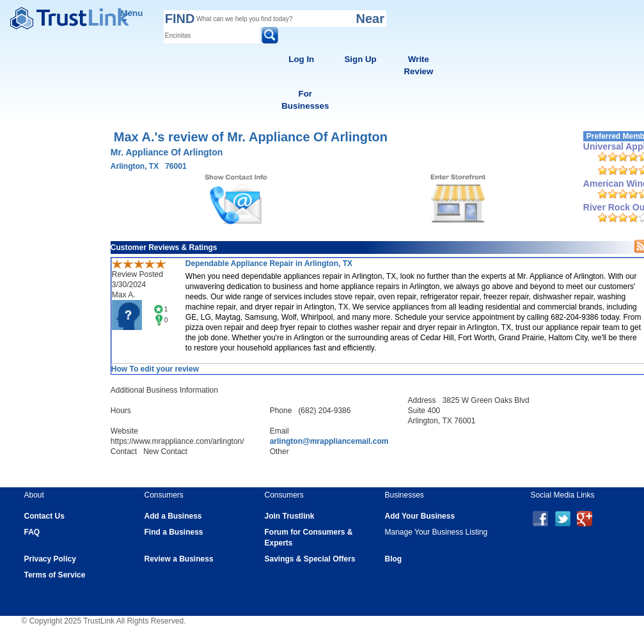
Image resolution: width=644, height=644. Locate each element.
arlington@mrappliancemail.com (329, 441)
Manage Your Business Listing (436, 532)
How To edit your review (155, 369)
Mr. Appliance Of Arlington (167, 152)
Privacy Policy (50, 559)
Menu (132, 15)
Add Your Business (420, 516)
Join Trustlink (290, 516)
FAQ (32, 532)
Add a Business (173, 516)
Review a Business (179, 559)
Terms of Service (55, 575)
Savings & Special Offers (310, 559)
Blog (394, 559)
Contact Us (44, 516)
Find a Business (174, 532)
